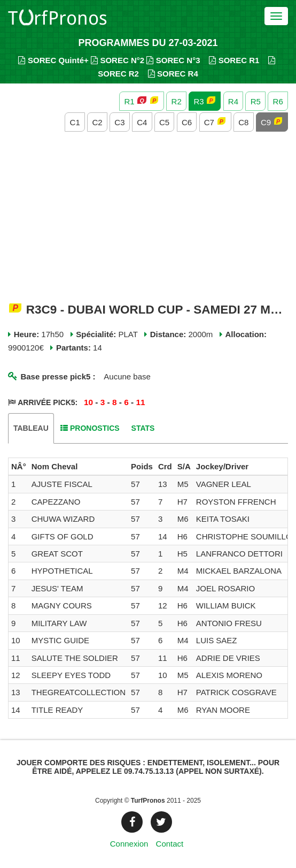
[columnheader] (19, 467)
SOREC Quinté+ (53, 60)
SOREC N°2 (118, 60)
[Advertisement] (148, 218)
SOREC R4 (173, 74)
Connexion (129, 844)
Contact (170, 844)
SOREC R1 (234, 60)
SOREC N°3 (173, 60)
